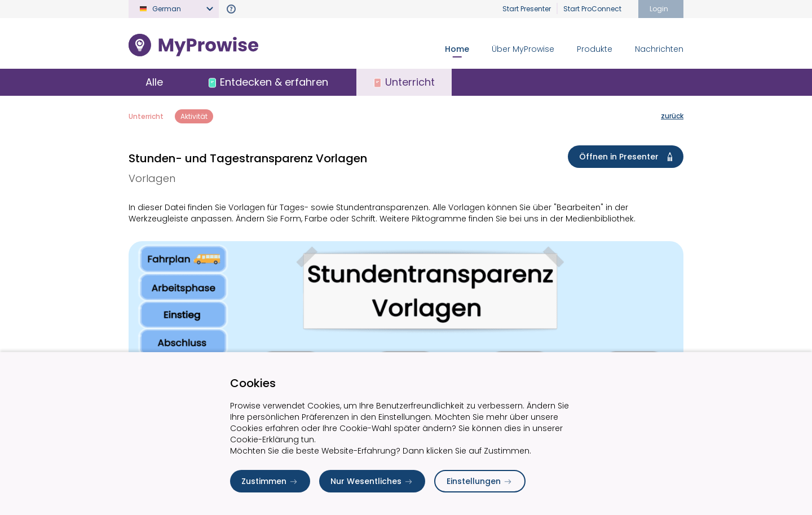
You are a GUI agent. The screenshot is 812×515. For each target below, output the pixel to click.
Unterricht (146, 116)
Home (457, 49)
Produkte (595, 49)
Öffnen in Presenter (628, 157)
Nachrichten (659, 49)
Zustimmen (270, 481)
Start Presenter (527, 9)
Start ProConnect (592, 9)
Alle (154, 82)
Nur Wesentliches (372, 481)
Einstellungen (480, 481)
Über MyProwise (523, 49)
